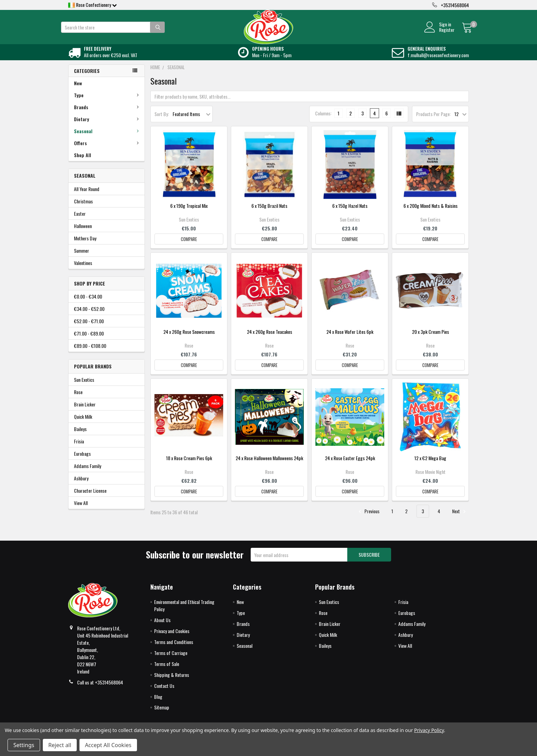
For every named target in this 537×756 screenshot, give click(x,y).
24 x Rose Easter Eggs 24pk (350, 465)
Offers (108, 150)
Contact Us (164, 693)
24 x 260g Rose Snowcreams (189, 339)
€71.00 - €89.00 (89, 341)
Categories (87, 78)
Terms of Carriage (171, 660)
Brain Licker (85, 412)
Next (460, 519)
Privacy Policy (429, 730)
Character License (90, 498)
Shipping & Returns (172, 682)
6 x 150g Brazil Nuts (269, 213)
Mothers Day (85, 246)
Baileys (80, 436)
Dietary (108, 127)
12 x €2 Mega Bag (430, 465)
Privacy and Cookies (172, 638)
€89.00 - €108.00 (90, 353)
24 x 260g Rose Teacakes (270, 339)
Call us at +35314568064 (100, 690)
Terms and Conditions (174, 649)
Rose (78, 399)
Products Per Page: (433, 121)
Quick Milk (83, 424)
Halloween (83, 233)
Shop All (83, 162)
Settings (24, 745)
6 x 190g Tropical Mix (189, 213)
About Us (162, 627)
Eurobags (82, 461)
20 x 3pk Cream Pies (430, 339)
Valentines (83, 270)
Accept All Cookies (108, 745)
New (78, 91)
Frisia (79, 449)
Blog (158, 704)
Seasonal (108, 138)
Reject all (60, 745)
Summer (82, 258)
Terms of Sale (167, 671)
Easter (80, 221)
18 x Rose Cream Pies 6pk (189, 465)
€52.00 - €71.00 (89, 329)
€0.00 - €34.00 (88, 304)
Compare (189, 247)
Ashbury (81, 486)
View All (81, 510)
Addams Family (88, 473)
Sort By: (162, 121)
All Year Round (87, 196)
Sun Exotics (84, 387)
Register (439, 34)
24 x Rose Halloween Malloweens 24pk (269, 465)
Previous (368, 519)
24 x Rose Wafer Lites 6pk (350, 339)
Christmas (83, 209)
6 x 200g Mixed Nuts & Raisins (430, 213)
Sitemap (162, 715)
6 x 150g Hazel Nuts (350, 213)
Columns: (323, 121)
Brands (108, 115)
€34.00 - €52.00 (89, 316)
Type (108, 103)
